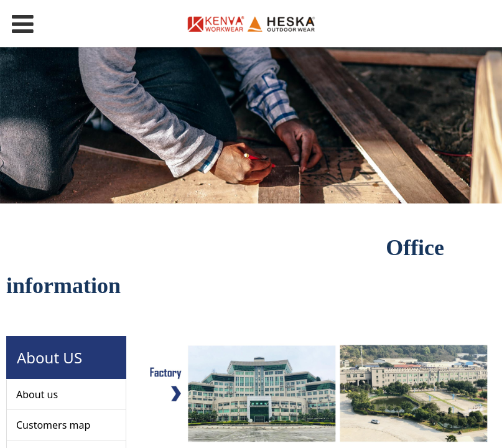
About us (37, 394)
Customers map (53, 425)
